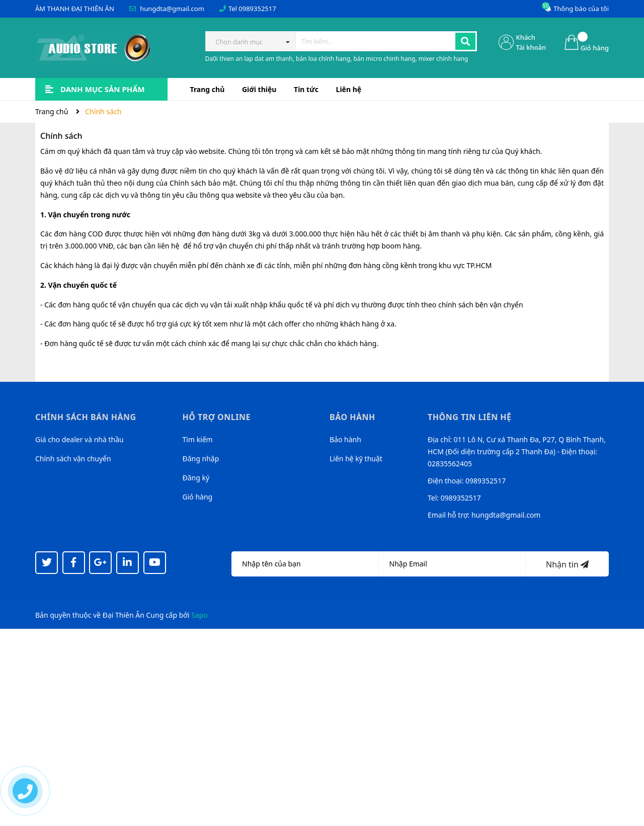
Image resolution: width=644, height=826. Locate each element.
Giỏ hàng (198, 497)
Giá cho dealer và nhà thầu (79, 439)
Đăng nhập (201, 459)
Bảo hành (345, 439)
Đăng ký (196, 478)
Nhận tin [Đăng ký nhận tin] (567, 564)
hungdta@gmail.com (172, 9)
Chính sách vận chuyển (73, 459)
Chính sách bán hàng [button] (86, 417)
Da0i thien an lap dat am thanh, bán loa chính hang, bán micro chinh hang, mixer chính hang (337, 59)
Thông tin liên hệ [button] (470, 417)
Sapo (199, 615)
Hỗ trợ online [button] (217, 417)
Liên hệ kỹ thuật (356, 459)
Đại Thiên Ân (124, 615)
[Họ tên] (305, 564)
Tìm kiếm (198, 439)
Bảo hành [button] (352, 417)
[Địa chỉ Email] (453, 564)
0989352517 (257, 9)
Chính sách (61, 136)
